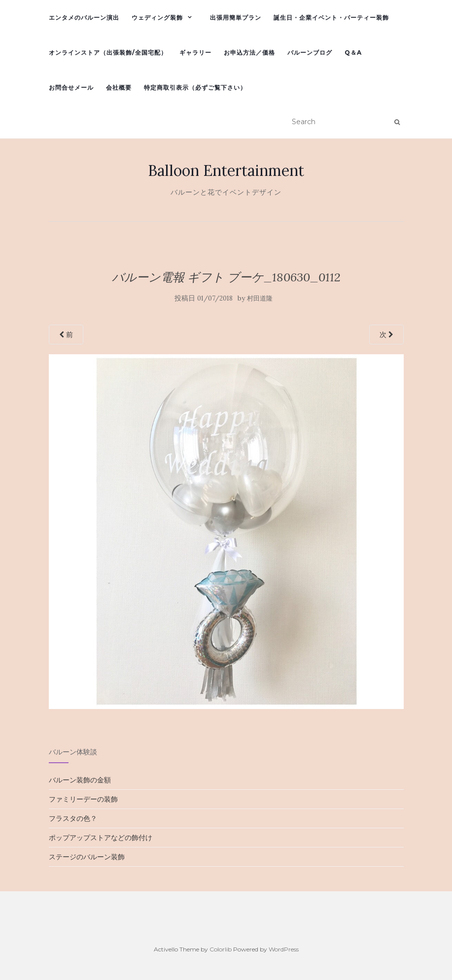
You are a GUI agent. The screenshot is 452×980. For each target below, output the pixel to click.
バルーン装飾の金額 (80, 780)
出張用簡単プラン (236, 17)
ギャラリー (195, 52)
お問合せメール (71, 87)
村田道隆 (260, 298)
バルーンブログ (310, 52)
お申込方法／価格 (249, 52)
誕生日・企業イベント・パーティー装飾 (331, 17)
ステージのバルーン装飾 (87, 857)
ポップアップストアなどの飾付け (101, 838)
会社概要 (119, 87)
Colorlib (221, 949)
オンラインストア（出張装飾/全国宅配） (108, 52)
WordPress (284, 949)
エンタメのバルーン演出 (84, 17)
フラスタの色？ (73, 818)
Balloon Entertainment (226, 170)
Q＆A (353, 52)
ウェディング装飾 (157, 17)
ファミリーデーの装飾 (83, 799)
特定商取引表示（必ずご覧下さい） (195, 87)
